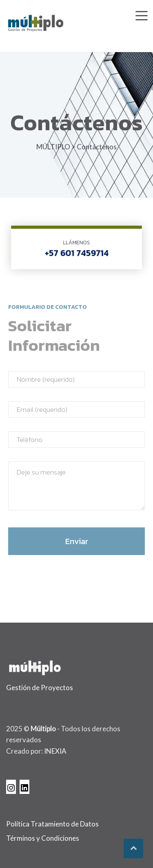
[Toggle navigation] (142, 14)
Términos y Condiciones (43, 838)
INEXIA (55, 751)
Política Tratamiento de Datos (52, 824)
